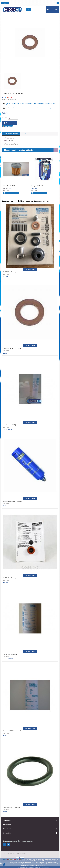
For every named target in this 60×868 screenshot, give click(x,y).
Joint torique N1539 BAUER (11, 807)
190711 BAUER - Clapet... (11, 578)
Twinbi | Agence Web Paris (19, 853)
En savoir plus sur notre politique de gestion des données (33, 867)
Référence (7, 138)
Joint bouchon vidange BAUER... (12, 348)
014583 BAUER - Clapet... (11, 272)
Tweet (5, 97)
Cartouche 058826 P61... (10, 654)
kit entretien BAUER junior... (11, 425)
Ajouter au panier (10, 123)
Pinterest (11, 97)
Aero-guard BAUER (37, 186)
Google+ (8, 97)
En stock (6, 140)
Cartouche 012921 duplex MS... (12, 731)
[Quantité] (12, 118)
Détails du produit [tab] (11, 134)
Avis (24, 134)
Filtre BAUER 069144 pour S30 (12, 501)
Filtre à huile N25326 (9, 186)
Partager (3, 97)
